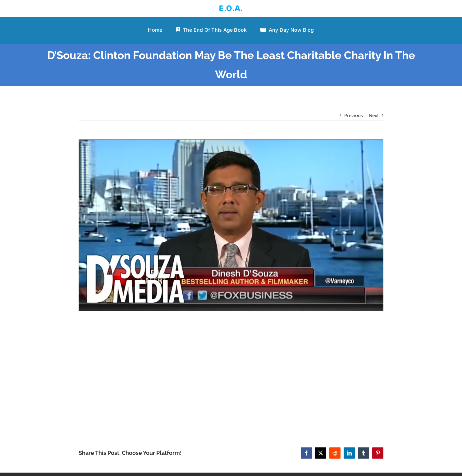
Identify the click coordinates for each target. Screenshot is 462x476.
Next (374, 115)
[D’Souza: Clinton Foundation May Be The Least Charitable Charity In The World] (231, 225)
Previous (354, 115)
